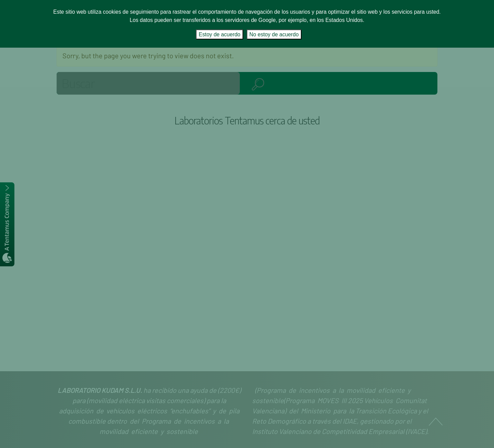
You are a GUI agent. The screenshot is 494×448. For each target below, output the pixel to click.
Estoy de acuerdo (219, 34)
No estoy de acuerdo (274, 34)
